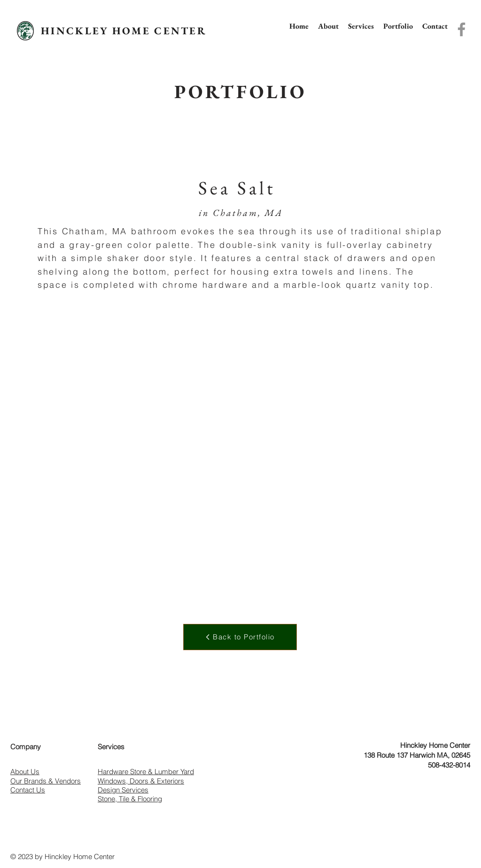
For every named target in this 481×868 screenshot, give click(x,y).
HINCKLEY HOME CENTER (124, 31)
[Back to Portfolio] (240, 637)
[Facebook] (462, 29)
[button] (361, 26)
